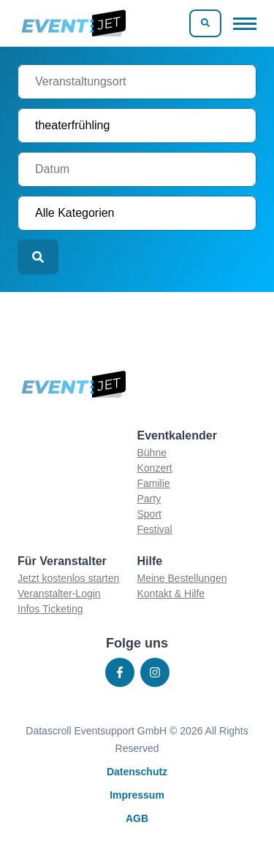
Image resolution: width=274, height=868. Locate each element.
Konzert (155, 468)
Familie (154, 483)
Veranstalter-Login (59, 594)
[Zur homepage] (73, 23)
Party (149, 499)
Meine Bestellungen (182, 578)
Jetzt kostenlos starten (68, 578)
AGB (137, 818)
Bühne (152, 453)
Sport (149, 514)
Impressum (137, 795)
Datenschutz (137, 772)
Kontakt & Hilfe (171, 594)
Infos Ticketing (50, 609)
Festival (155, 529)
